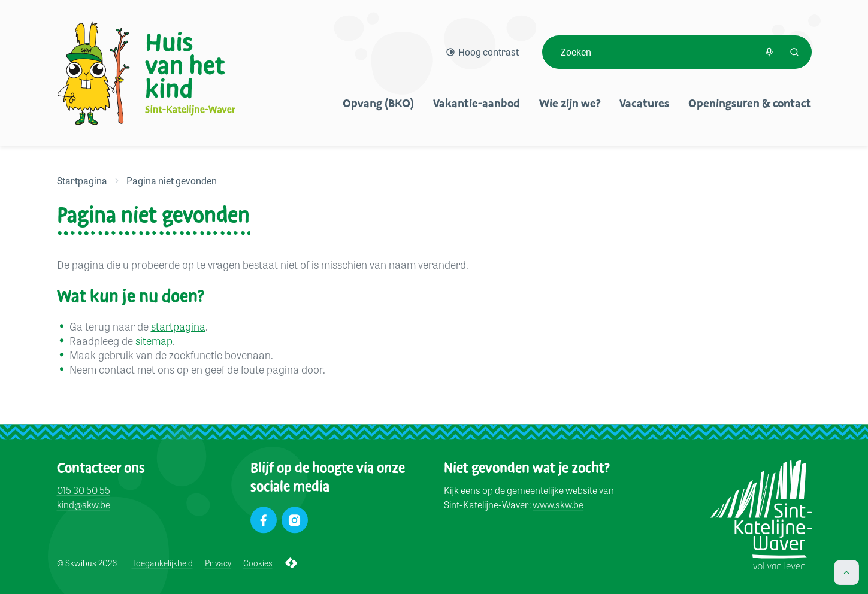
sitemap (154, 340)
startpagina (178, 326)
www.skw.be (558, 505)
